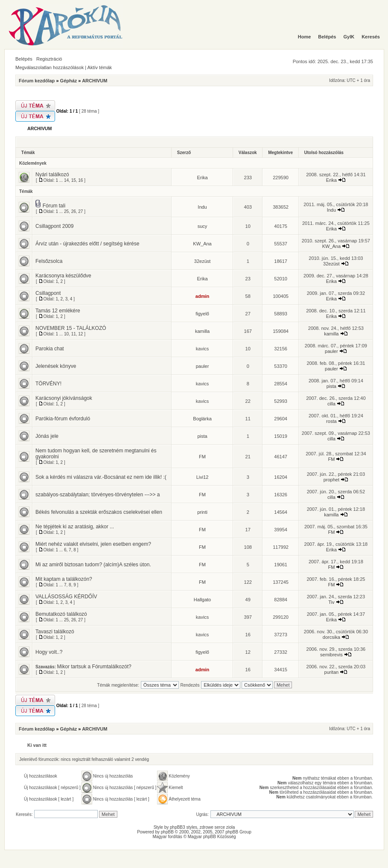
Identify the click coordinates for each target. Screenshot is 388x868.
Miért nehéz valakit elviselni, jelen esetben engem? (93, 544)
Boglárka (202, 419)
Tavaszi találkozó (55, 632)
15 (74, 180)
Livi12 (203, 477)
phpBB (167, 832)
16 (80, 180)
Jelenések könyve (56, 366)
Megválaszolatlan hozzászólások (50, 67)
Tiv (331, 602)
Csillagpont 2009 (54, 226)
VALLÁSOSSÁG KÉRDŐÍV (66, 597)
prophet (331, 480)
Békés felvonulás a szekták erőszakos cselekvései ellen (99, 512)
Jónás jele (47, 436)
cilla (331, 404)
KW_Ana (202, 244)
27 (80, 211)
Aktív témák (100, 67)
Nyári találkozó (52, 175)
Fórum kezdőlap (37, 81)
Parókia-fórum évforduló (63, 419)
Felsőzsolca (49, 261)
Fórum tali (54, 206)
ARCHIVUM (95, 81)
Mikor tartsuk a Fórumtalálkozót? (94, 667)
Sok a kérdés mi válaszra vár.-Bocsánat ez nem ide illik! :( (101, 477)
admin (202, 296)
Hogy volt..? (49, 652)
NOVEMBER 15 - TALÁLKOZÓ (71, 328)
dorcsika (331, 637)
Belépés (24, 59)
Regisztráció (49, 59)
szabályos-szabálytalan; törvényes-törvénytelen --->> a (98, 495)
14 (66, 180)
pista (331, 386)
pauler (331, 351)
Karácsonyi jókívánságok (64, 398)
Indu (202, 207)
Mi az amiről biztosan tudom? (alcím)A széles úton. (93, 565)
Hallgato (202, 600)
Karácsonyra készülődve (63, 276)
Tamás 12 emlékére (58, 311)
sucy (203, 226)
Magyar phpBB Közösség (212, 837)
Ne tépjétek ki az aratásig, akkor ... (75, 527)
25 (66, 211)
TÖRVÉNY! (48, 384)
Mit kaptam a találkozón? (64, 579)
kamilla (202, 331)
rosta (331, 421)
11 (74, 334)
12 (80, 334)
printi (202, 512)
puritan (332, 672)
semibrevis (331, 655)
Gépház (69, 81)
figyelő (202, 314)
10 (66, 334)
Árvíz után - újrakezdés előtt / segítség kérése (87, 244)
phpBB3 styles (184, 827)
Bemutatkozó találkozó (61, 614)
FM (202, 457)
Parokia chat (50, 349)
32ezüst (203, 261)
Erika (203, 178)
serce (220, 827)
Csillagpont (48, 293)
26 (74, 211)
